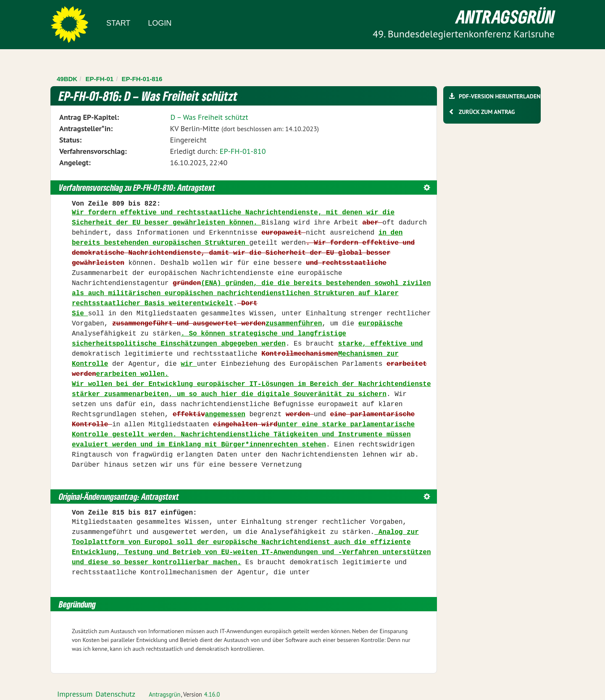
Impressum (75, 694)
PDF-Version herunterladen (499, 96)
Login (160, 23)
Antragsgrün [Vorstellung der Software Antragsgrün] (164, 694)
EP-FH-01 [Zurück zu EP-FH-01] (100, 79)
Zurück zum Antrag (487, 112)
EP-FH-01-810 (243, 151)
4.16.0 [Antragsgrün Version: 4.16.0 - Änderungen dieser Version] (212, 694)
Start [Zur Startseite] (118, 23)
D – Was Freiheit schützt (209, 117)
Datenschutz (115, 694)
